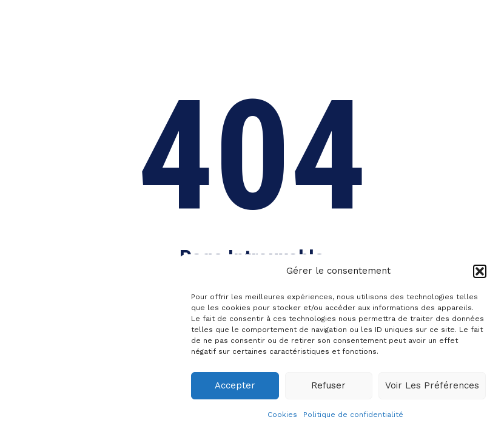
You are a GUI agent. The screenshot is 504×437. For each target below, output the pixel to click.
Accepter (235, 385)
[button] (480, 271)
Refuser (328, 385)
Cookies (282, 415)
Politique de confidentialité (353, 415)
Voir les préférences (432, 385)
